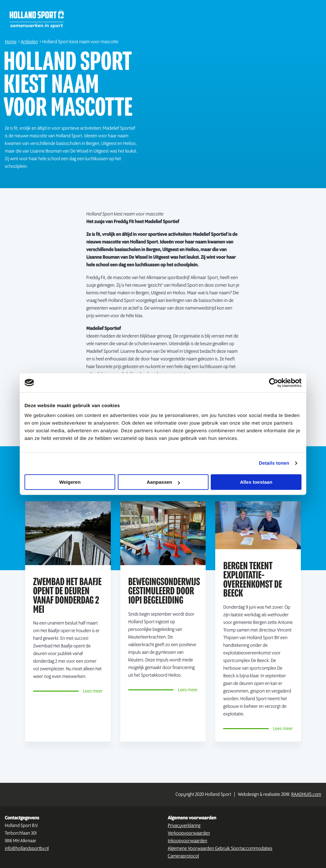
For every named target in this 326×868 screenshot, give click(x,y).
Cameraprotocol (183, 856)
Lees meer (93, 691)
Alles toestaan (256, 482)
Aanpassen (163, 482)
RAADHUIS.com (306, 795)
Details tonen (274, 463)
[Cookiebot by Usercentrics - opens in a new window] (274, 383)
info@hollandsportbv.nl (27, 849)
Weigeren (70, 482)
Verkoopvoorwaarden (189, 833)
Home (11, 42)
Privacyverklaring (184, 826)
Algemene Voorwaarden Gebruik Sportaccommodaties (220, 849)
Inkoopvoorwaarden (188, 841)
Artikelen (29, 42)
